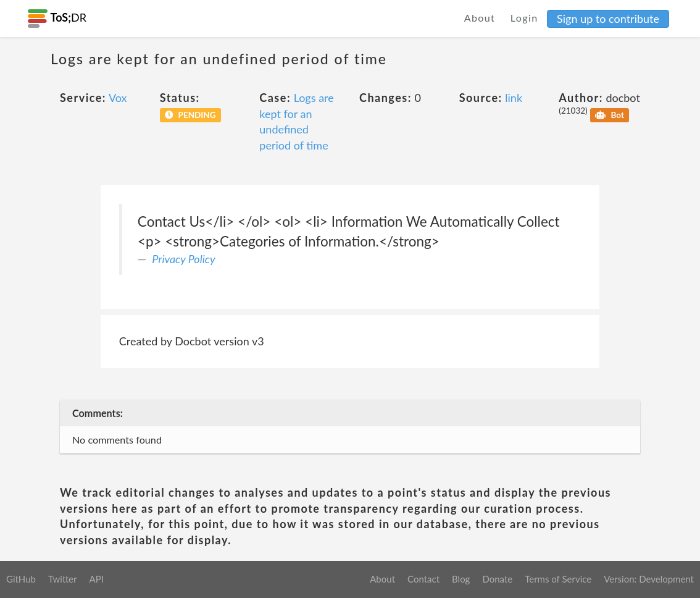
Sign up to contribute (608, 19)
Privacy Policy (183, 259)
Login (524, 18)
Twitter (63, 579)
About (480, 18)
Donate (497, 579)
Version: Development (649, 579)
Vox (118, 98)
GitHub (21, 579)
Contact (423, 579)
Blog (461, 579)
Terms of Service (558, 579)
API (96, 579)
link (514, 98)
